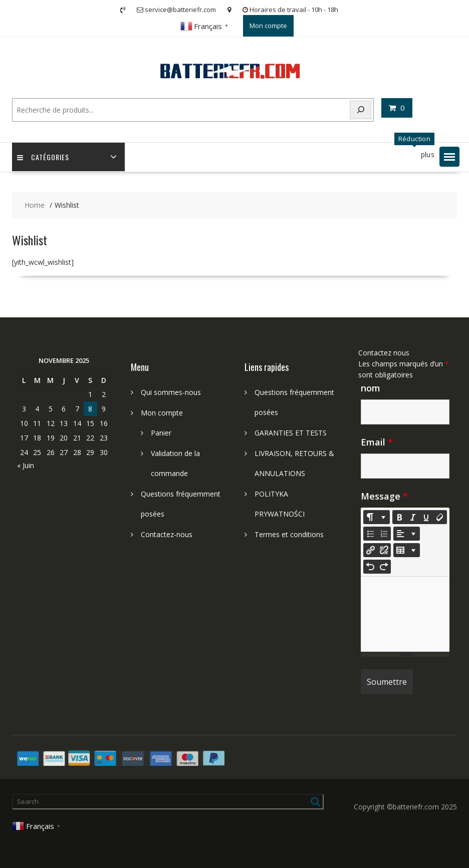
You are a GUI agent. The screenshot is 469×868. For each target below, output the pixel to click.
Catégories (43, 157)
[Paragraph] (407, 534)
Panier (161, 433)
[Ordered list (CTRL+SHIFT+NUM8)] (384, 534)
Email (377, 442)
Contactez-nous (167, 534)
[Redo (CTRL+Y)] (384, 567)
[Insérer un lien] (370, 550)
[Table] (407, 550)
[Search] (361, 110)
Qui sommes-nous (171, 392)
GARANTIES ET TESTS (291, 433)
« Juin (26, 465)
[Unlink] (384, 550)
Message (384, 496)
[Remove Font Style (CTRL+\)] (440, 517)
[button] (449, 157)
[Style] (377, 517)
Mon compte (268, 26)
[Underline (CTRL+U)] (426, 517)
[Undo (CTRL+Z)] (370, 567)
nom (371, 388)
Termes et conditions (289, 534)
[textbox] (405, 614)
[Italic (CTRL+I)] (413, 517)
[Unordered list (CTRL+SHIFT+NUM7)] (370, 534)
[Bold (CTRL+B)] (399, 517)
